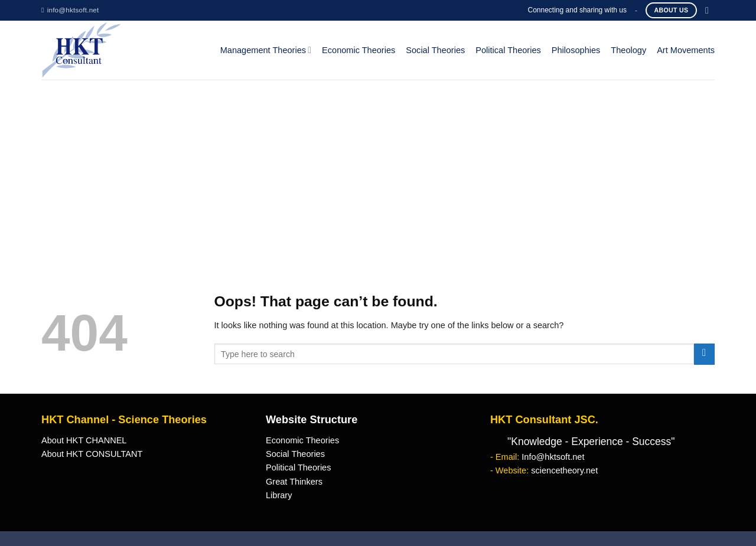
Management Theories (266, 50)
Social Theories (435, 50)
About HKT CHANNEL (84, 440)
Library (279, 495)
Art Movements (686, 50)
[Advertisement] (378, 168)
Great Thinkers (294, 482)
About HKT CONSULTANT (92, 454)
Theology (628, 50)
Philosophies (576, 50)
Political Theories (508, 50)
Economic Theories (359, 50)
